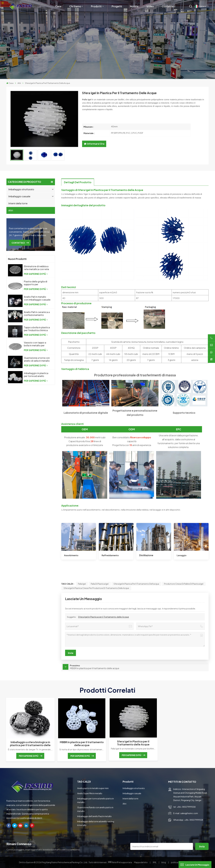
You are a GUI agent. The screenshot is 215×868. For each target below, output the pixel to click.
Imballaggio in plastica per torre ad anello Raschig (36, 375)
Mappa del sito (141, 862)
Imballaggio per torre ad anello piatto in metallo (96, 800)
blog (164, 862)
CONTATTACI (18, 243)
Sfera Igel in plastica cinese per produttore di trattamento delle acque (96, 588)
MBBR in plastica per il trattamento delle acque (82, 744)
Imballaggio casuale (19, 196)
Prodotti (96, 6)
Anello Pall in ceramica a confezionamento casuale (37, 314)
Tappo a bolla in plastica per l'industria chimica (37, 329)
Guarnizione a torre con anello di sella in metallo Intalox (37, 359)
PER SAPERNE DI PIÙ (36, 274)
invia (202, 846)
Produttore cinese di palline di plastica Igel (184, 584)
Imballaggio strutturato (21, 189)
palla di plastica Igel (100, 584)
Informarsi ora (94, 144)
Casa (58, 6)
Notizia (134, 6)
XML (155, 862)
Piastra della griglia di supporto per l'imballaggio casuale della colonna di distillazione (36, 283)
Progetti (117, 6)
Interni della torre (18, 203)
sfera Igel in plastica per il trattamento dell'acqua (136, 584)
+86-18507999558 (186, 807)
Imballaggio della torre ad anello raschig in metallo (96, 823)
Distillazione (146, 555)
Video (150, 6)
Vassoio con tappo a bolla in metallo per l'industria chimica (35, 344)
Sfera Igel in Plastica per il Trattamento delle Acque (104, 617)
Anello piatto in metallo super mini (93, 788)
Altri (19, 83)
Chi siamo (75, 6)
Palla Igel (82, 584)
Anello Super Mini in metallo (90, 793)
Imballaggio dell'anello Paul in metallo (94, 816)
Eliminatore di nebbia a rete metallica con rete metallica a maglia (36, 268)
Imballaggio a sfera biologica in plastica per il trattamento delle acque (30, 744)
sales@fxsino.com (189, 813)
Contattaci (168, 6)
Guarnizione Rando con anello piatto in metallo (95, 809)
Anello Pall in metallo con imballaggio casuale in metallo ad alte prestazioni (37, 298)
